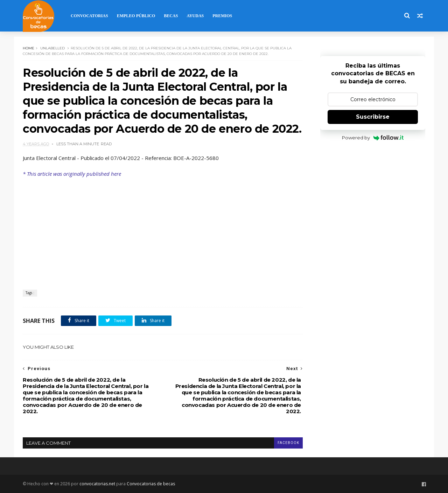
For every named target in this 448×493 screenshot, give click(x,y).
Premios (222, 16)
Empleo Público (136, 16)
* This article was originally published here (72, 174)
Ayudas (195, 16)
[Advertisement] (163, 230)
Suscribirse (373, 117)
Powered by (373, 138)
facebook (288, 443)
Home (29, 48)
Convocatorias (89, 16)
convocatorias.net (97, 484)
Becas (171, 16)
